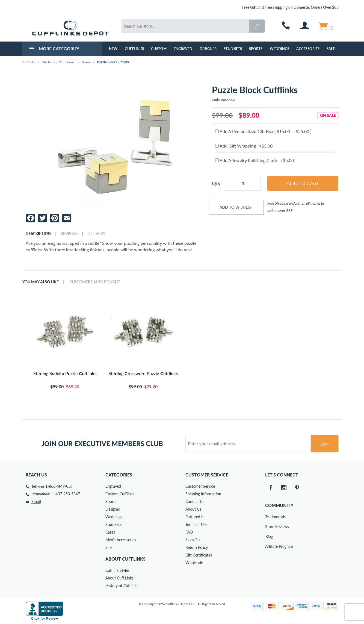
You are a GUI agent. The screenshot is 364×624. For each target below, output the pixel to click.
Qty (216, 183)
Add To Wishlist (236, 207)
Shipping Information (203, 494)
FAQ (189, 532)
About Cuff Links (119, 578)
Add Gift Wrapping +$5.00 (244, 146)
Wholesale (194, 563)
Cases (110, 532)
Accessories (308, 49)
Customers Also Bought (95, 282)
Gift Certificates (199, 555)
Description (38, 234)
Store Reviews (269, 527)
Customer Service (200, 486)
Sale (331, 49)
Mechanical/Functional (59, 62)
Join (325, 444)
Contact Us (195, 501)
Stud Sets (233, 49)
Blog (269, 536)
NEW (113, 49)
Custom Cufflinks (120, 494)
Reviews (69, 234)
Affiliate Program (269, 546)
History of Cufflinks (122, 586)
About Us (193, 509)
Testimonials (269, 517)
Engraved (183, 49)
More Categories (54, 49)
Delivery (96, 234)
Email (36, 501)
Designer (208, 49)
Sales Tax (193, 540)
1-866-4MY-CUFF (60, 486)
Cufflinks (134, 49)
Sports (256, 49)
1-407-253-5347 (66, 494)
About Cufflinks (125, 559)
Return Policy (197, 547)
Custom (159, 49)
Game (86, 62)
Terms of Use (196, 524)
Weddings (279, 49)
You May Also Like (41, 282)
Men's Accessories (121, 540)
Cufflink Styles (117, 570)
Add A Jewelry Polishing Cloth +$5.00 (254, 160)
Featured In (195, 517)
